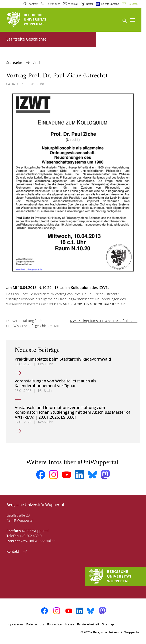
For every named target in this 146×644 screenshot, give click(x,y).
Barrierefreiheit (88, 624)
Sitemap (108, 624)
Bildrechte (54, 624)
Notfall (90, 4)
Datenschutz (35, 624)
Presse (69, 624)
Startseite (15, 63)
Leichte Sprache (110, 4)
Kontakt (13, 551)
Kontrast (33, 4)
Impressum (15, 624)
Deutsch (133, 4)
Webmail (73, 4)
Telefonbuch (53, 4)
